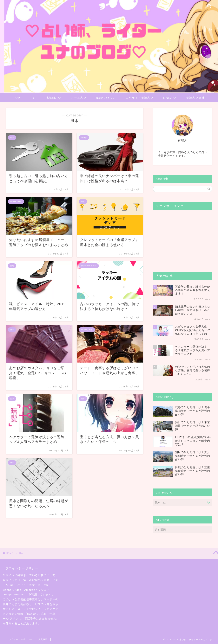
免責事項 (43, 639)
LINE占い (170, 98)
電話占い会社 (195, 98)
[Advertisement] (182, 237)
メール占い (79, 98)
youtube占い (106, 98)
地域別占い (54, 98)
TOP (17, 98)
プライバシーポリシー (21, 639)
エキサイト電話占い (140, 98)
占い (33, 98)
